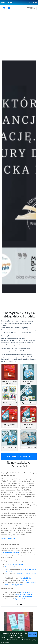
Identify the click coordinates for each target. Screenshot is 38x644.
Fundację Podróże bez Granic (10, 553)
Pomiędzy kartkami (7, 2)
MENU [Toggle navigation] (31, 8)
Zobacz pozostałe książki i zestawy (19, 456)
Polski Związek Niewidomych (14, 565)
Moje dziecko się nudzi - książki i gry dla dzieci (20, 584)
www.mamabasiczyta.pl (26, 597)
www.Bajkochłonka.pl (27, 592)
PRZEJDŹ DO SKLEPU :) (9, 538)
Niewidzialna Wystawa (12, 567)
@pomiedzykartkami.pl (22, 599)
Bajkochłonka (25, 580)
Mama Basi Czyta (25, 578)
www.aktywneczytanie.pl (24, 594)
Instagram (33, 2)
